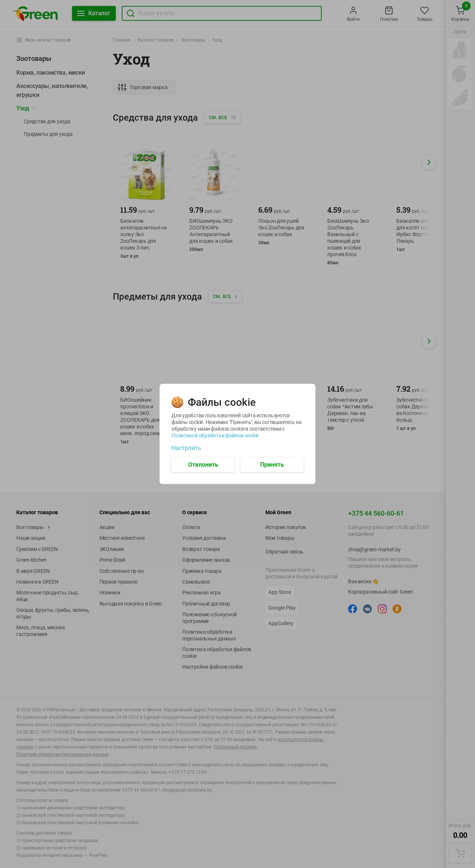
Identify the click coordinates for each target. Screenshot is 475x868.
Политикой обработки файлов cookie (215, 435)
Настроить (186, 448)
